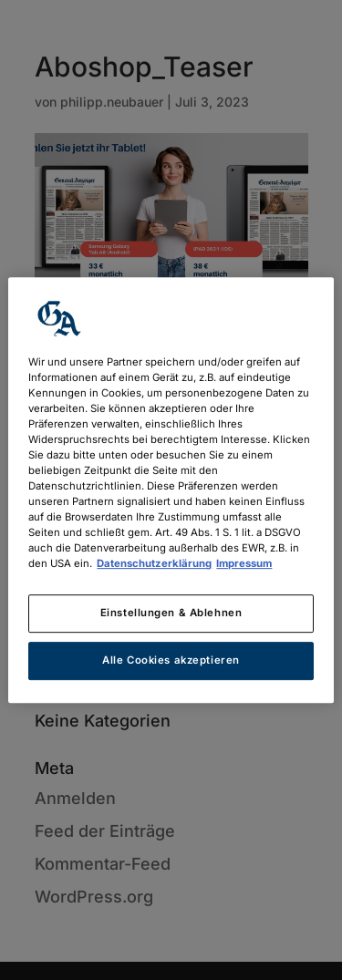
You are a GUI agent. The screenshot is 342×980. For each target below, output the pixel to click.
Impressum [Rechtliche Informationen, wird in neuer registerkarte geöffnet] (244, 563)
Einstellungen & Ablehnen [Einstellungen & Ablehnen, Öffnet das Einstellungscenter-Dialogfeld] (171, 614)
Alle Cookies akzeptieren (171, 660)
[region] (171, 490)
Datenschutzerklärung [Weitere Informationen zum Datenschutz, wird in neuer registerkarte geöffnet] (154, 563)
